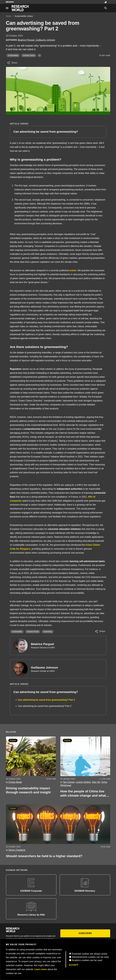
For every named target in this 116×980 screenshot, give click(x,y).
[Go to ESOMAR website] (10, 2)
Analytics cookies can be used (87, 960)
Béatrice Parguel (42, 644)
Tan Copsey (69, 782)
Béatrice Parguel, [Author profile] (27, 40)
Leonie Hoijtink (83, 782)
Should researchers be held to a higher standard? (44, 856)
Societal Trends (29, 55)
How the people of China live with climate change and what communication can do (83, 794)
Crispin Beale (15, 782)
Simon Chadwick (17, 850)
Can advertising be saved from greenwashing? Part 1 (47, 700)
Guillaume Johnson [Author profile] (45, 40)
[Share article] (12, 63)
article (73, 270)
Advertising (48, 632)
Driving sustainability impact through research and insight (28, 790)
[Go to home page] (20, 8)
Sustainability (13, 55)
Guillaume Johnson (45, 667)
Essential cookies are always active (90, 954)
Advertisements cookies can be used (90, 957)
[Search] (106, 8)
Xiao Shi (96, 782)
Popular (13, 740)
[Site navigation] (7, 8)
